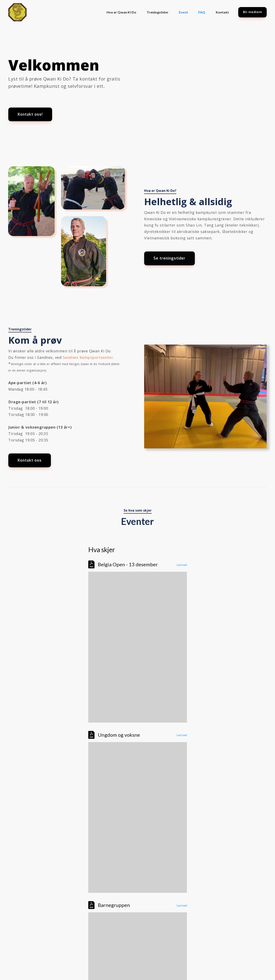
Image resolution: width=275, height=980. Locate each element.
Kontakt (222, 12)
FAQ (202, 12)
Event (183, 12)
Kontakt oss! (30, 114)
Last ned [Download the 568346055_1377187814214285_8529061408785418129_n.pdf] (182, 565)
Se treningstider (169, 262)
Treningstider (158, 12)
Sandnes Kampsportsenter (88, 358)
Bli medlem (253, 12)
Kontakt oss (30, 461)
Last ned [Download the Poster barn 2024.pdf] (182, 905)
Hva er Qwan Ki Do (121, 12)
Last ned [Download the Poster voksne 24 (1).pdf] (182, 735)
